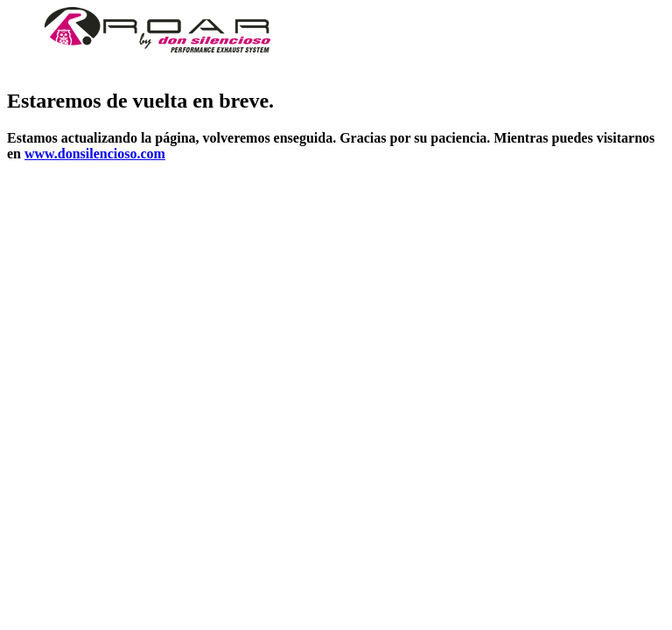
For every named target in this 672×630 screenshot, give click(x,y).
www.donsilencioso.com (95, 154)
